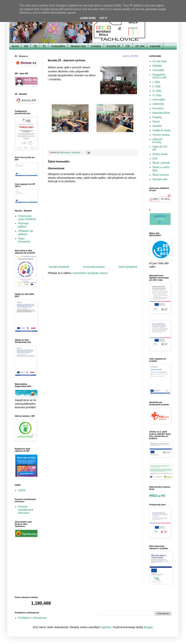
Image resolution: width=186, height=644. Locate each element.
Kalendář (155, 46)
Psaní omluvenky (24, 240)
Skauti (156, 121)
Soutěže (157, 126)
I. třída (156, 82)
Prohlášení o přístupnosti (32, 618)
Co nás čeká (160, 61)
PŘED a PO (157, 496)
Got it (103, 18)
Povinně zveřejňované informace (26, 510)
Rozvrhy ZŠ (113, 46)
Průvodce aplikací (23, 225)
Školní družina (161, 175)
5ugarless (106, 627)
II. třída (157, 86)
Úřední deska (160, 154)
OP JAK (140, 46)
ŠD (35, 46)
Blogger (148, 627)
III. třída (157, 91)
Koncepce (158, 108)
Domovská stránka (94, 267)
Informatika (159, 100)
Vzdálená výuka (162, 130)
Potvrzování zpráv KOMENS (27, 218)
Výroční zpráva (161, 135)
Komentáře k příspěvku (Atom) (90, 273)
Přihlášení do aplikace (26, 233)
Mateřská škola (161, 113)
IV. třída (157, 95)
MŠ (26, 46)
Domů (15, 46)
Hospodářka (58, 46)
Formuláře (158, 70)
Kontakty (96, 46)
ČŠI (128, 46)
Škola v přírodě (161, 163)
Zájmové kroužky (157, 141)
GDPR (22, 490)
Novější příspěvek (59, 267)
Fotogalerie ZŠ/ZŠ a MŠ (159, 76)
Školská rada (78, 46)
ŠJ (44, 46)
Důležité (157, 66)
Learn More (88, 18)
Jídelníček (158, 104)
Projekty (157, 117)
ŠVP (155, 159)
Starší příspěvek (128, 267)
